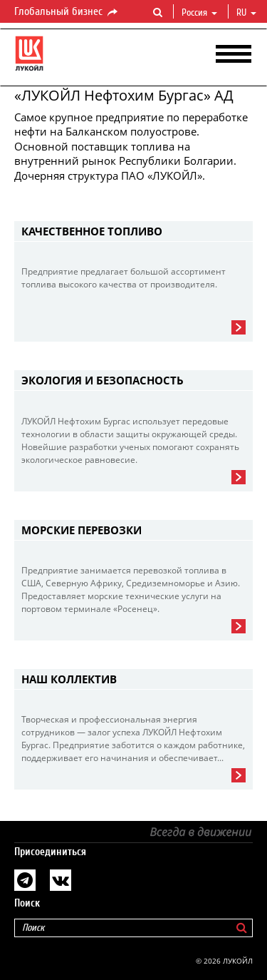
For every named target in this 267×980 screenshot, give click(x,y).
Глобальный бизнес (67, 12)
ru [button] (246, 13)
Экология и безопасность (103, 380)
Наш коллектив (69, 679)
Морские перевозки (82, 530)
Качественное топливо (92, 231)
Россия (199, 13)
